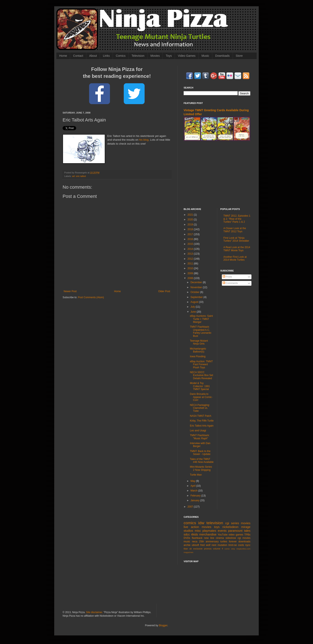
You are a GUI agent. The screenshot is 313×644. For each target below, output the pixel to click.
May (193, 481)
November (197, 287)
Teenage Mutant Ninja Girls (199, 342)
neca (195, 542)
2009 (191, 273)
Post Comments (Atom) (91, 297)
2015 (191, 244)
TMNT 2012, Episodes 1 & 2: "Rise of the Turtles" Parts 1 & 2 (237, 219)
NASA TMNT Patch (201, 416)
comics (190, 523)
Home (63, 56)
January (195, 500)
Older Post (164, 291)
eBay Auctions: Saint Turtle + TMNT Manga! (201, 319)
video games (236, 535)
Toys (169, 56)
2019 (191, 225)
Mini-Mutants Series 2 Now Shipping (201, 468)
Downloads (222, 56)
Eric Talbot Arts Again (202, 426)
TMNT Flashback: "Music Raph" (200, 437)
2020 (191, 220)
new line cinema (214, 538)
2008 (191, 278)
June (194, 312)
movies (246, 523)
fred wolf (205, 545)
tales (247, 531)
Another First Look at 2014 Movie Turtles (235, 258)
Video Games (187, 56)
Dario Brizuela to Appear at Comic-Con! (201, 397)
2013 (191, 254)
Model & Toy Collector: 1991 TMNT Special (200, 386)
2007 (191, 507)
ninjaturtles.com (243, 549)
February (196, 496)
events (222, 531)
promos (208, 549)
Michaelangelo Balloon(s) (198, 350)
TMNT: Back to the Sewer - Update (200, 453)
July (193, 307)
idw (201, 523)
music (187, 542)
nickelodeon (230, 527)
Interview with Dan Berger (200, 445)
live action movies (197, 527)
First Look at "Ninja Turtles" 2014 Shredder (236, 239)
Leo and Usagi (198, 431)
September (197, 297)
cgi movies (244, 538)
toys (217, 527)
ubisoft (195, 545)
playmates (209, 531)
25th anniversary (209, 542)
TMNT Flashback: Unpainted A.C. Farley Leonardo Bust (201, 331)
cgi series (232, 523)
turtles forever (228, 542)
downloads (244, 542)
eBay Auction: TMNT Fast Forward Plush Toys (201, 364)
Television (138, 56)
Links (106, 56)
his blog (144, 140)
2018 (191, 229)
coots (241, 545)
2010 (191, 268)
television (215, 523)
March (194, 491)
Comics (121, 56)
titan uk (188, 549)
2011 (191, 264)
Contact (78, 56)
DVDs (187, 538)
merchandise (208, 534)
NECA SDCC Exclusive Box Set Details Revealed (201, 375)
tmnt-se (233, 545)
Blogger (163, 625)
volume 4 (218, 549)
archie (187, 545)
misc (198, 531)
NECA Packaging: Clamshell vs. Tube (200, 408)
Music (205, 56)
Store (239, 56)
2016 (191, 239)
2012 (191, 259)
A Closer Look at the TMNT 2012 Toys (235, 230)
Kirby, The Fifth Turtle (202, 421)
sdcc (187, 534)
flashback (197, 538)
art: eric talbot (79, 176)
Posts (227, 277)
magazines (188, 552)
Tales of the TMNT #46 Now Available (202, 461)
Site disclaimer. (94, 612)
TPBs (247, 535)
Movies (155, 56)
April (193, 486)
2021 (191, 215)
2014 (191, 249)
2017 (191, 234)
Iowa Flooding (198, 356)
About (93, 56)
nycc (248, 545)
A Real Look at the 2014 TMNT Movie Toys (237, 249)
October (195, 292)
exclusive (198, 549)
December (197, 282)
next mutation (219, 545)
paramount (235, 531)
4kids (194, 534)
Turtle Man (196, 475)
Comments (230, 283)
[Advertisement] (217, 174)
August (195, 302)
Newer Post (70, 291)
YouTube (223, 535)
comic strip (230, 549)
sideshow (231, 538)
